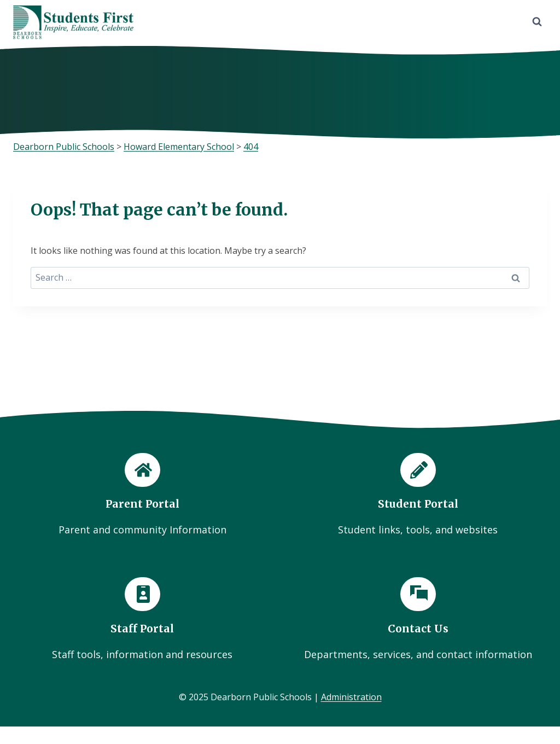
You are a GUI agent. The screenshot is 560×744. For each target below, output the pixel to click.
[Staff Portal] (142, 620)
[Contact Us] (418, 620)
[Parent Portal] (142, 495)
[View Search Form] (537, 22)
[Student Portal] (418, 495)
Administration (351, 697)
